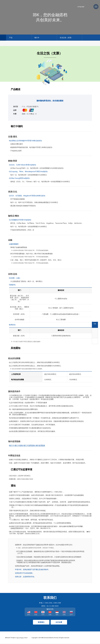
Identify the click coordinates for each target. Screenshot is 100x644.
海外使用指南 (14, 441)
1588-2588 (57, 603)
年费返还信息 (14, 456)
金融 (10, 240)
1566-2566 (48, 603)
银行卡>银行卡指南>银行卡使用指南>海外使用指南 (27, 445)
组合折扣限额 (14, 358)
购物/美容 (13, 161)
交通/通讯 (13, 137)
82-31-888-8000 (53, 606)
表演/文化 (13, 192)
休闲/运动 (13, 274)
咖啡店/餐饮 (14, 216)
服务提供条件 (14, 391)
